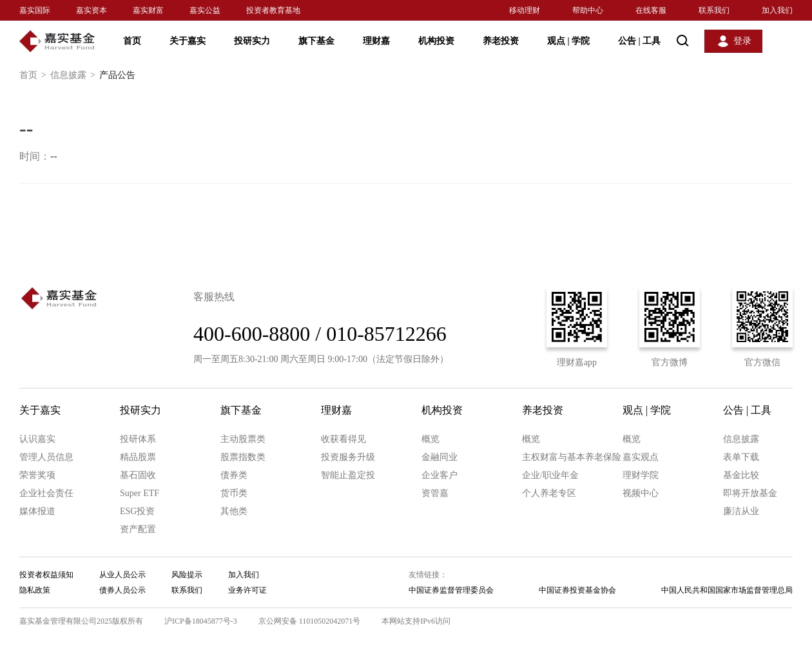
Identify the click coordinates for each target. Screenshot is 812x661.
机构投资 (436, 41)
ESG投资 (137, 511)
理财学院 (641, 475)
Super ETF (140, 493)
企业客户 (440, 475)
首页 (132, 41)
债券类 (234, 475)
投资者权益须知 (46, 575)
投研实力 (252, 41)
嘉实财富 (148, 10)
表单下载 (741, 457)
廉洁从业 (741, 511)
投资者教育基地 (273, 10)
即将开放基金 (750, 493)
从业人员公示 (122, 575)
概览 (430, 439)
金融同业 (440, 457)
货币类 (234, 493)
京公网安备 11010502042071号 (310, 621)
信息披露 (75, 75)
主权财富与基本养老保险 (572, 457)
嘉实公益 (205, 10)
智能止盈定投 (348, 475)
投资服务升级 (348, 457)
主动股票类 (243, 439)
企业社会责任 (46, 493)
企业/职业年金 (550, 475)
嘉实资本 (92, 10)
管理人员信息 (46, 457)
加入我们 (777, 10)
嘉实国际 (35, 10)
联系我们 (714, 10)
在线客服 (651, 10)
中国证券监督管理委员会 (451, 590)
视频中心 (641, 493)
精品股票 (138, 457)
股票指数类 (243, 457)
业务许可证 (247, 590)
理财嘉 (376, 41)
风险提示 (187, 575)
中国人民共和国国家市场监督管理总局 (727, 590)
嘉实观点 (641, 457)
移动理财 (525, 10)
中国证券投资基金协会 (577, 590)
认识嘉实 (37, 439)
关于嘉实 (188, 41)
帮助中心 (588, 10)
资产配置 (138, 529)
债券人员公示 (122, 590)
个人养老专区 (549, 493)
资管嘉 (435, 493)
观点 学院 (568, 41)
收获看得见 (343, 439)
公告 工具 (639, 41)
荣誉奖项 (37, 475)
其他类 (234, 511)
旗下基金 (316, 41)
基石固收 (138, 475)
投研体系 (138, 439)
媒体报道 (37, 511)
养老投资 (501, 41)
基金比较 (741, 475)
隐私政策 (35, 590)
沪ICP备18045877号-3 (201, 621)
